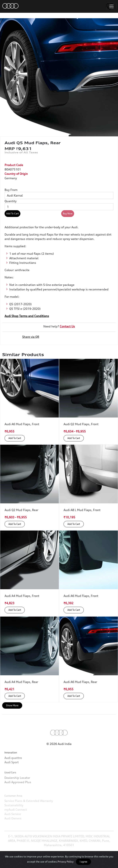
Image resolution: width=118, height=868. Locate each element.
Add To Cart (12, 213)
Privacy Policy (66, 862)
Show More (12, 705)
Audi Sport (12, 774)
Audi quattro (13, 770)
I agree (83, 862)
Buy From (11, 190)
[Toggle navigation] (111, 6)
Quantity (11, 201)
